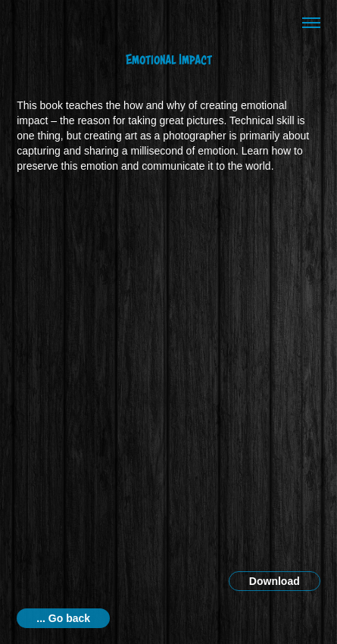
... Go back (63, 618)
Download (275, 581)
